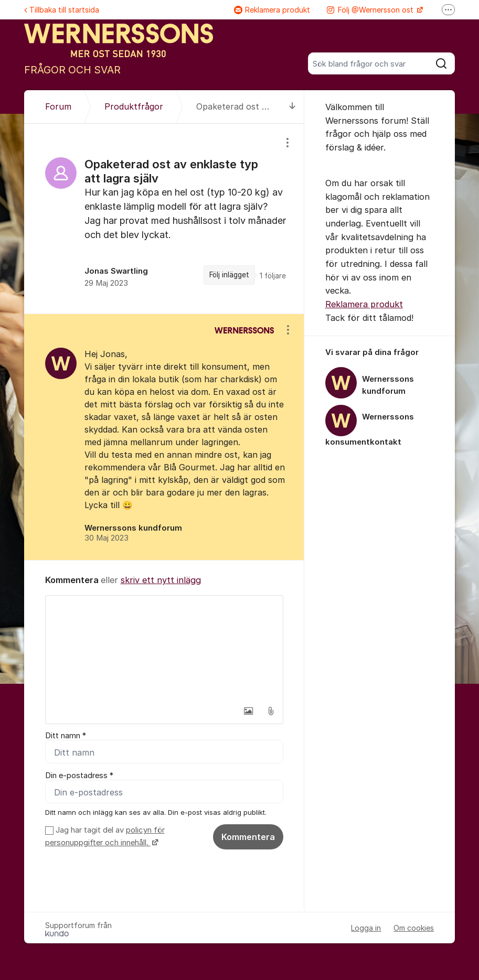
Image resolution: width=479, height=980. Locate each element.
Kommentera (248, 837)
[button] (249, 711)
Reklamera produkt (272, 10)
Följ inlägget (229, 275)
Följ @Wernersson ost (371, 10)
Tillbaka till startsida (62, 10)
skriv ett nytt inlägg (161, 580)
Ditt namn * (66, 736)
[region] (164, 218)
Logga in (366, 928)
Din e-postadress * (79, 776)
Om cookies (414, 928)
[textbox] (164, 648)
